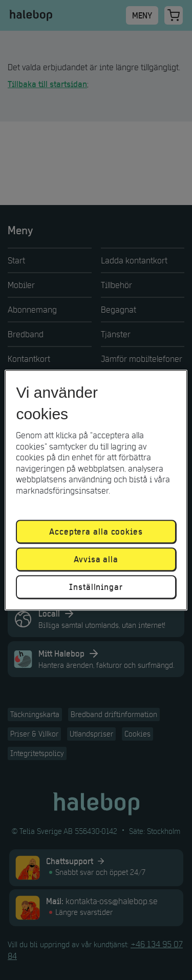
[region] (96, 490)
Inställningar (96, 587)
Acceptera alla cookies (96, 532)
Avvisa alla (96, 559)
